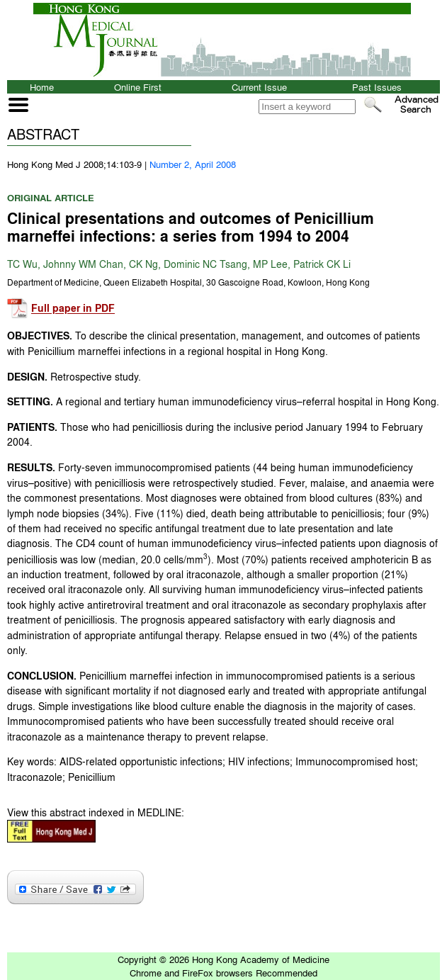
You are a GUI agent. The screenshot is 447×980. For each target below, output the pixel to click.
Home (42, 87)
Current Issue (259, 87)
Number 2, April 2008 (193, 164)
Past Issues (377, 87)
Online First (138, 87)
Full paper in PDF (73, 309)
